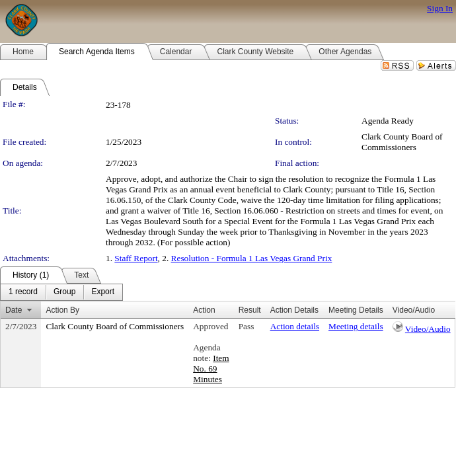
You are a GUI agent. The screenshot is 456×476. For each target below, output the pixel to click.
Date (14, 310)
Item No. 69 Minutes (211, 369)
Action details (295, 326)
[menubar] (61, 292)
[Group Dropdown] (64, 292)
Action (204, 310)
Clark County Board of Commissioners (402, 142)
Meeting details (356, 326)
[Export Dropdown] (103, 292)
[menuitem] (23, 292)
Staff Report (136, 258)
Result (250, 310)
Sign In (440, 8)
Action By (62, 310)
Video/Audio (428, 329)
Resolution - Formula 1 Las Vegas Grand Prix (252, 258)
